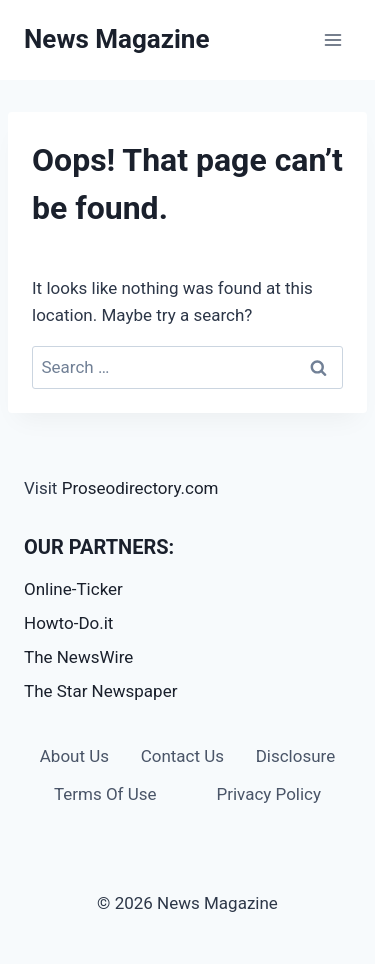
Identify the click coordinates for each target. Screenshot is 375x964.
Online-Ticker (73, 589)
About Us (74, 756)
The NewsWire (78, 657)
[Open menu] (332, 39)
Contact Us (182, 756)
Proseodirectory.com (140, 488)
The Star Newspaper (100, 691)
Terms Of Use (105, 794)
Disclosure (296, 756)
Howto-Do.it (68, 623)
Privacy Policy (268, 794)
